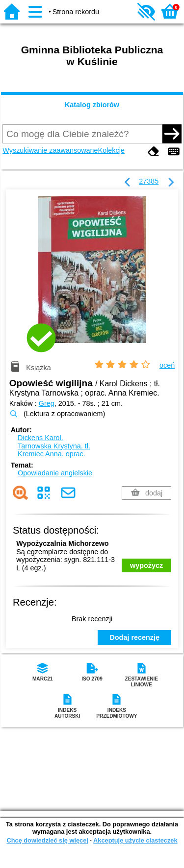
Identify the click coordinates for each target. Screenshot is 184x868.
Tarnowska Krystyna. (54, 446)
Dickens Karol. (40, 438)
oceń (167, 365)
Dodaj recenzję (134, 637)
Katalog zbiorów (92, 105)
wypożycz (146, 565)
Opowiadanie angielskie (55, 473)
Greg (47, 403)
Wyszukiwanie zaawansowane (50, 150)
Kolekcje (111, 150)
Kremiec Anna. (52, 454)
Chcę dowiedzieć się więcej (47, 840)
